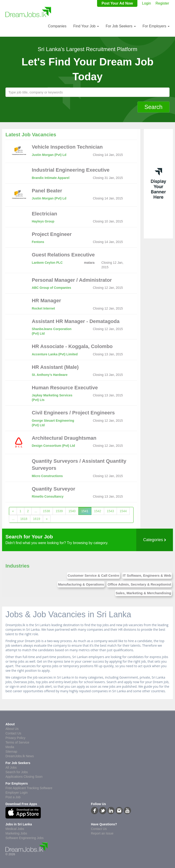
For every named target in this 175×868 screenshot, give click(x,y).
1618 (24, 519)
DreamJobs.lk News (20, 756)
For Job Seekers (121, 26)
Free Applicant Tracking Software (29, 788)
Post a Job (13, 797)
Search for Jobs (17, 772)
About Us (12, 729)
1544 (123, 511)
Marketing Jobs (16, 833)
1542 (98, 511)
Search (153, 107)
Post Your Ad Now (117, 3)
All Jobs (11, 767)
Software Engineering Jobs (24, 838)
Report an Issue (102, 833)
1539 (59, 511)
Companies (57, 26)
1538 (46, 511)
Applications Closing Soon (24, 777)
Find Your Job (86, 26)
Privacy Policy (15, 738)
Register (162, 3)
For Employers (156, 26)
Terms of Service (17, 742)
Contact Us (13, 733)
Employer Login (17, 793)
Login (146, 3)
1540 (72, 511)
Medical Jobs (15, 829)
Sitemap (11, 752)
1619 (37, 519)
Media (10, 747)
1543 (110, 511)
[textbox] (87, 92)
